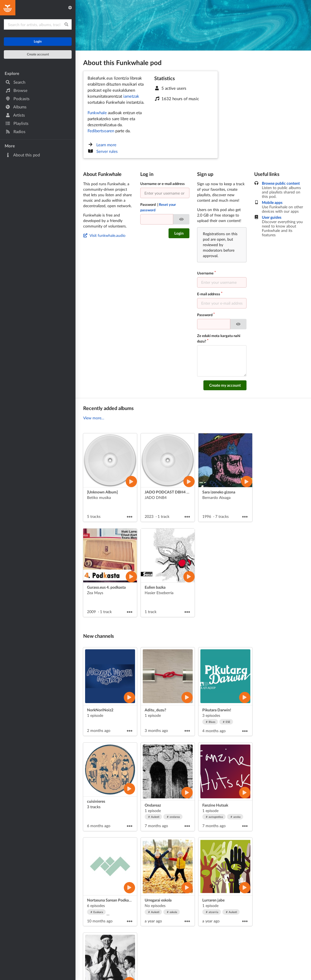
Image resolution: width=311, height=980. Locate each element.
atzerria (212, 912)
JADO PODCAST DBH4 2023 (170, 492)
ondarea (173, 817)
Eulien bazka (155, 587)
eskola (172, 912)
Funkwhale (97, 113)
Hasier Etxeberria (159, 593)
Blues (211, 722)
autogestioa (215, 817)
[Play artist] (129, 697)
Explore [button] (12, 73)
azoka (236, 817)
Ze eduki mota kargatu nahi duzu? (219, 338)
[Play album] (131, 481)
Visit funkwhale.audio (104, 235)
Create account (38, 54)
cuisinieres (96, 801)
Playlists (17, 123)
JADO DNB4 (156, 497)
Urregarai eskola (158, 900)
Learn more (106, 145)
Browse (16, 90)
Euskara (97, 912)
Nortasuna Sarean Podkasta (110, 900)
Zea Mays (95, 593)
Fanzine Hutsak (215, 805)
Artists (15, 115)
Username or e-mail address (162, 184)
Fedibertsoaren (101, 131)
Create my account (225, 385)
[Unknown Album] (102, 492)
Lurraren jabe (213, 900)
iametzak (131, 96)
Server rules (107, 151)
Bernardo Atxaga (216, 497)
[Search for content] (38, 24)
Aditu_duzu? (155, 710)
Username (205, 273)
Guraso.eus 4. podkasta (106, 587)
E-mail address (209, 294)
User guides (272, 217)
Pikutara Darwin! (217, 710)
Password (158, 207)
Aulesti (154, 817)
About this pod (23, 155)
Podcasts (18, 99)
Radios (16, 131)
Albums (16, 107)
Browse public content (281, 183)
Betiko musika (99, 497)
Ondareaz (153, 805)
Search (15, 82)
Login (38, 41)
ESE (227, 722)
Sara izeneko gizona (219, 492)
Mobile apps (272, 203)
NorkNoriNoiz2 (100, 710)
